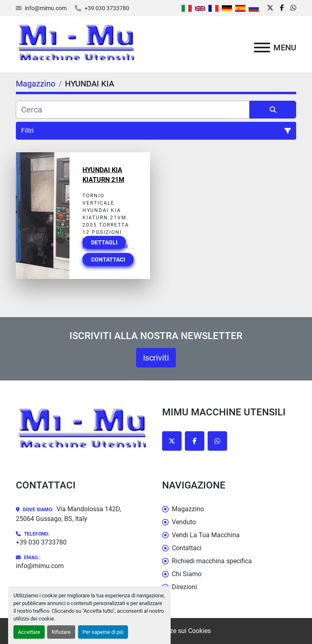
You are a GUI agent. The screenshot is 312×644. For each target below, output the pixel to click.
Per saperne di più (103, 632)
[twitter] (270, 8)
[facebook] (282, 8)
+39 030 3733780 (107, 8)
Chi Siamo (187, 574)
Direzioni (184, 587)
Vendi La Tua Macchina (206, 535)
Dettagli (104, 242)
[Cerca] (133, 110)
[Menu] (262, 48)
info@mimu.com (46, 8)
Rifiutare (61, 632)
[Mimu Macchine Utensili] (83, 430)
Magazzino (188, 509)
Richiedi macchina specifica (212, 561)
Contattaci (108, 259)
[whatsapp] (293, 8)
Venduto (184, 522)
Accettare (29, 632)
